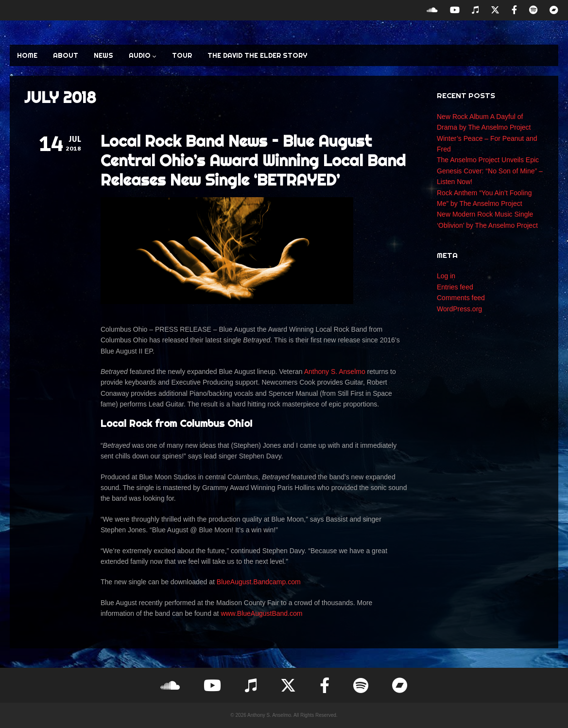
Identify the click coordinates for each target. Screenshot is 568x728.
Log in (446, 276)
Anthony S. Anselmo (335, 372)
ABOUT (66, 55)
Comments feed (461, 298)
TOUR (182, 55)
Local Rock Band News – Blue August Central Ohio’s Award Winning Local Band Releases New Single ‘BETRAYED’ (253, 160)
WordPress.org (459, 309)
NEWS (103, 55)
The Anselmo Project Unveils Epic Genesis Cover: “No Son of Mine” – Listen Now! (490, 171)
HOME (27, 55)
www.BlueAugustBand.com (261, 613)
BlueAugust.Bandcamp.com (259, 582)
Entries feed (455, 287)
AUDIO (143, 55)
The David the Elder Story (257, 55)
